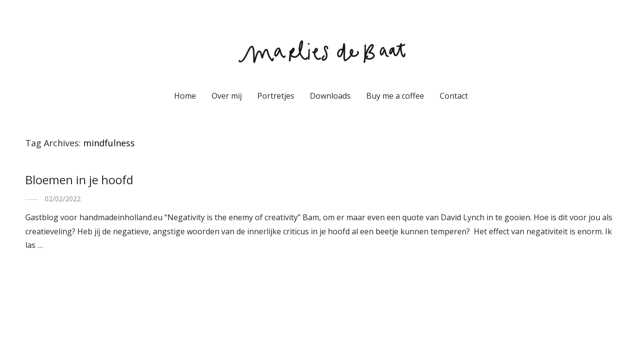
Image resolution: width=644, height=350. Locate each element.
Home (185, 96)
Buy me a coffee (395, 96)
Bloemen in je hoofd (79, 180)
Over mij (227, 96)
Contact (454, 96)
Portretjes (276, 96)
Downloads (330, 96)
